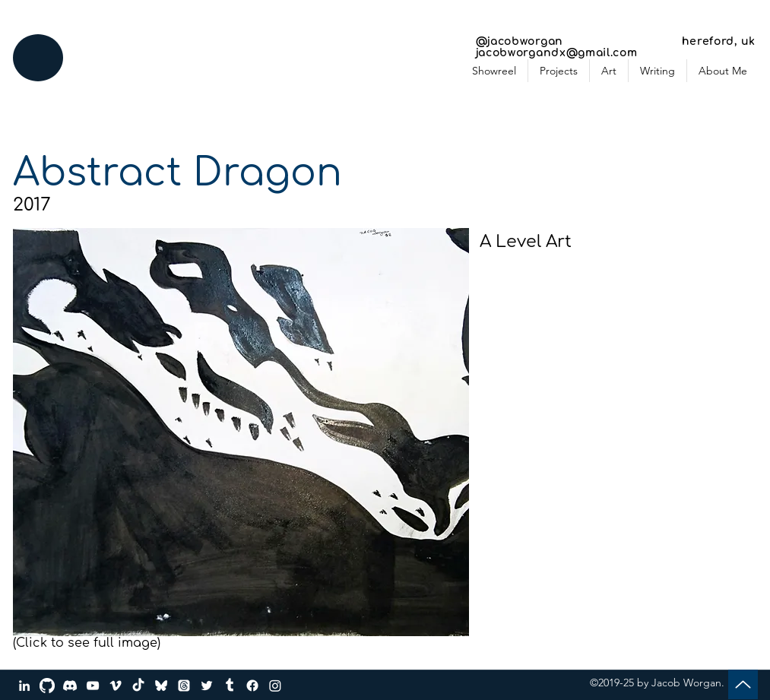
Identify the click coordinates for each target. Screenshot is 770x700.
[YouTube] (93, 686)
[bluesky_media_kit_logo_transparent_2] (161, 686)
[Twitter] (207, 686)
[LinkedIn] (24, 686)
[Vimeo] (116, 686)
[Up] (743, 684)
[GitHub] (47, 686)
